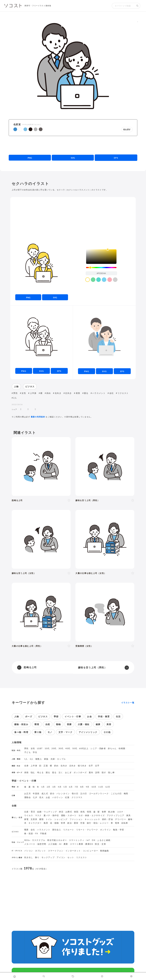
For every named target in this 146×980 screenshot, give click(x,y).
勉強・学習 (119, 830)
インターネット (73, 851)
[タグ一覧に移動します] (73, 976)
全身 (26, 766)
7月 (76, 787)
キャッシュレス (92, 819)
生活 (118, 716)
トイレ (49, 819)
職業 (26, 830)
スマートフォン (56, 851)
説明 (97, 772)
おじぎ (68, 772)
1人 (26, 759)
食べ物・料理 (21, 732)
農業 (66, 844)
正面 (46, 766)
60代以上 (84, 748)
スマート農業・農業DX (81, 844)
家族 (46, 759)
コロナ (120, 812)
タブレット (41, 851)
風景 (46, 823)
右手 (91, 766)
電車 (117, 823)
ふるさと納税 (104, 840)
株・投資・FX (31, 833)
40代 (68, 748)
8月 (82, 787)
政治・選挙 (73, 823)
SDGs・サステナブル (35, 840)
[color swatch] (88, 280)
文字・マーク (65, 732)
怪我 (89, 812)
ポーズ (29, 716)
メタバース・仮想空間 (35, 844)
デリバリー (121, 819)
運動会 (28, 797)
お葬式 (69, 812)
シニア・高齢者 (98, 748)
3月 (54, 787)
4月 (60, 787)
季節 (56, 716)
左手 (97, 766)
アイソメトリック (88, 732)
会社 (112, 393)
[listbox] (101, 257)
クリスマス (77, 797)
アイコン (61, 857)
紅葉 (67, 797)
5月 (65, 787)
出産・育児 (30, 812)
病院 (76, 812)
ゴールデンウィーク (99, 794)
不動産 (43, 833)
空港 (82, 823)
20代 (54, 748)
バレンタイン (63, 794)
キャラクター (35, 823)
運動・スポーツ (69, 815)
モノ (50, 732)
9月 (88, 787)
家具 (129, 815)
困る (86, 393)
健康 (98, 724)
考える (40, 772)
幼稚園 (122, 748)
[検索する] (137, 6)
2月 (49, 787)
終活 (61, 812)
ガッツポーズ (80, 772)
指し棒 (111, 772)
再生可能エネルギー (57, 840)
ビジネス (30, 386)
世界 (63, 823)
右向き (58, 393)
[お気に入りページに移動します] (102, 976)
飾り (37, 857)
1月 (43, 787)
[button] (15, 129)
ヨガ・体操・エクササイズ (92, 815)
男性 (15, 393)
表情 (78, 393)
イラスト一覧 (128, 703)
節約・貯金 (108, 819)
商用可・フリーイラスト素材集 (38, 6)
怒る (54, 772)
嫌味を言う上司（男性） (92, 667)
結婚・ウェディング (47, 812)
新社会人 (57, 830)
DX (94, 840)
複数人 (39, 759)
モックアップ (48, 857)
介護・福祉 (84, 724)
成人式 (45, 794)
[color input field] (101, 273)
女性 (24, 393)
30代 (61, 748)
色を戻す (127, 130)
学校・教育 (104, 716)
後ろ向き (82, 766)
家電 (26, 819)
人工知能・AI (55, 844)
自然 (48, 724)
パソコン (29, 851)
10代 (47, 748)
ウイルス (29, 815)
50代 (75, 748)
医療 (69, 724)
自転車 (125, 823)
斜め (49, 393)
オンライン (106, 830)
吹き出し (29, 857)
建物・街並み (21, 724)
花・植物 (54, 823)
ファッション (76, 819)
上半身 (33, 393)
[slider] (101, 268)
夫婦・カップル (58, 759)
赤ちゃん (112, 748)
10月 (94, 787)
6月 (71, 787)
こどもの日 (116, 794)
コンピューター (91, 851)
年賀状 (36, 794)
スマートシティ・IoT (79, 840)
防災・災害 (100, 844)
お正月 (28, 794)
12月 (108, 787)
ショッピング (61, 819)
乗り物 (38, 732)
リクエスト (123, 393)
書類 (41, 819)
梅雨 (126, 794)
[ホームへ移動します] (15, 976)
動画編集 (105, 851)
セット (71, 857)
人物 (16, 386)
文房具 (34, 819)
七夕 (35, 797)
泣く (61, 772)
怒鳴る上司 (30, 667)
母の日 (75, 794)
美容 (109, 724)
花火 (41, 797)
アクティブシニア (116, 815)
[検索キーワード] (123, 6)
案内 (91, 772)
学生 (35, 752)
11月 (101, 787)
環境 (37, 724)
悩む (33, 772)
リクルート (69, 830)
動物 (59, 724)
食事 (104, 812)
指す (104, 772)
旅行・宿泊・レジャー (98, 823)
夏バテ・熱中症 (51, 815)
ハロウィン (58, 797)
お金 (89, 716)
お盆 (48, 797)
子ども (28, 752)
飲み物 (111, 812)
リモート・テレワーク (87, 830)
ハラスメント (99, 393)
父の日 (84, 794)
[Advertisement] (73, 145)
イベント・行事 (73, 716)
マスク (38, 815)
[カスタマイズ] (131, 976)
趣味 (130, 819)
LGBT (40, 748)
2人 (15, 398)
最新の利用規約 (38, 417)
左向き (68, 393)
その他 (107, 732)
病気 (83, 812)
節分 (52, 794)
